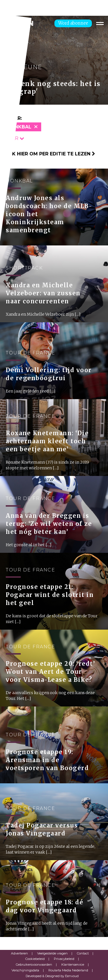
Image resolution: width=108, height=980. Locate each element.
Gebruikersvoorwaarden (34, 965)
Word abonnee (73, 23)
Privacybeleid (64, 959)
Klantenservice (73, 965)
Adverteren (19, 953)
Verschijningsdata (25, 970)
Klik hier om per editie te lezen (50, 154)
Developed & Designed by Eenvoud (52, 976)
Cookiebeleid (35, 959)
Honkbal (19, 127)
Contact (83, 953)
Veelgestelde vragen (52, 953)
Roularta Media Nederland (68, 970)
